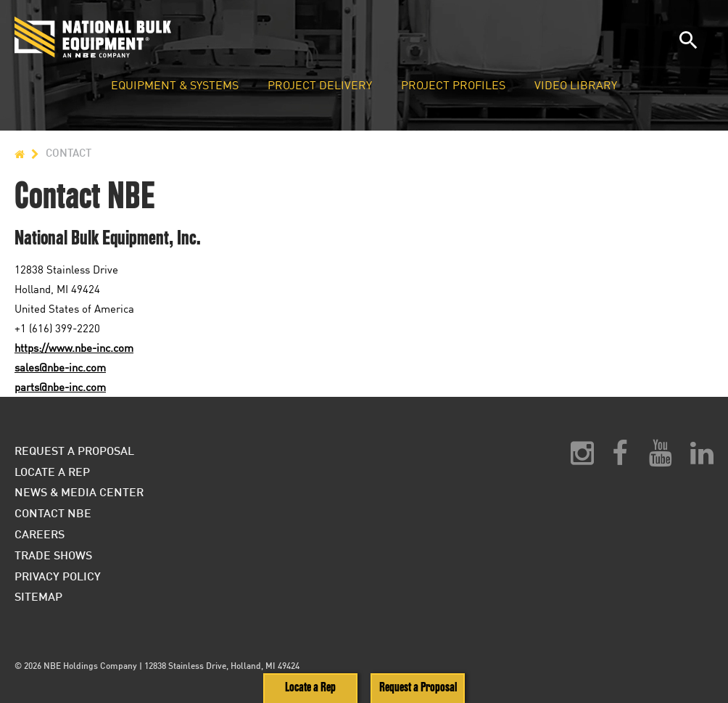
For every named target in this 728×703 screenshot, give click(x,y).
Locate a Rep (310, 687)
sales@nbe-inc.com (60, 367)
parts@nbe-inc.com (60, 387)
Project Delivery (320, 86)
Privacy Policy (58, 576)
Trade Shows (53, 555)
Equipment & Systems (175, 86)
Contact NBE (53, 513)
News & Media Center (79, 492)
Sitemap (38, 596)
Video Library (576, 86)
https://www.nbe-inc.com (74, 348)
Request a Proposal (418, 687)
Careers (40, 534)
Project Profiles (453, 86)
